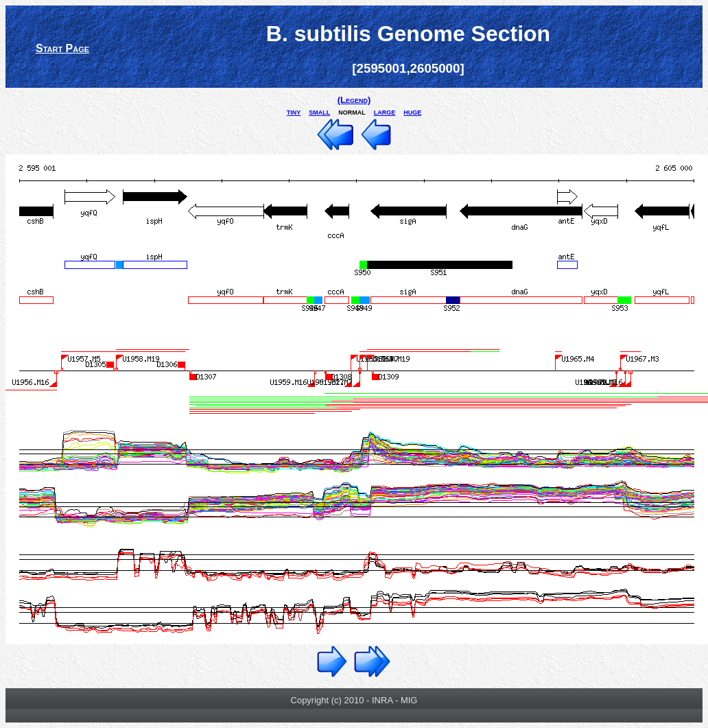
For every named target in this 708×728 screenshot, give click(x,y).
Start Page (62, 48)
